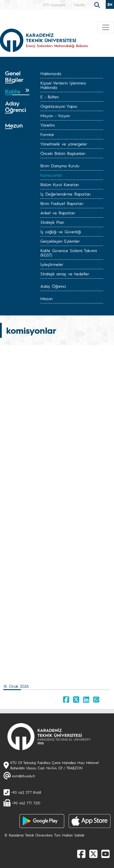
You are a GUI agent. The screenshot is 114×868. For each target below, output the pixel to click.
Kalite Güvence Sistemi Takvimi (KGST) (69, 253)
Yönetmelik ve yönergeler (64, 144)
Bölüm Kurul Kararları (60, 184)
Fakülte (79, 5)
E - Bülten (49, 97)
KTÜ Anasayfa (54, 5)
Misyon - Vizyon (55, 115)
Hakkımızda (51, 73)
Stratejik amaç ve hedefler (65, 274)
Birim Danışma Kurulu (60, 166)
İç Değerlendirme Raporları (66, 194)
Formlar (47, 134)
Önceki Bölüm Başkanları (63, 153)
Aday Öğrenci (53, 286)
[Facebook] (81, 854)
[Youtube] (105, 854)
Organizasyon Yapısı (59, 106)
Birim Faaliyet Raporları (62, 203)
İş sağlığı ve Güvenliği (61, 232)
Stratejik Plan (52, 222)
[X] (93, 854)
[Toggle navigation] (106, 27)
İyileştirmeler (52, 264)
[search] (98, 4)
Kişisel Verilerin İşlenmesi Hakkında (63, 85)
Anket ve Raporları (58, 213)
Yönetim (48, 125)
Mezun (46, 298)
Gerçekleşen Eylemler (60, 241)
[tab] (17, 77)
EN (110, 4)
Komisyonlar (51, 175)
